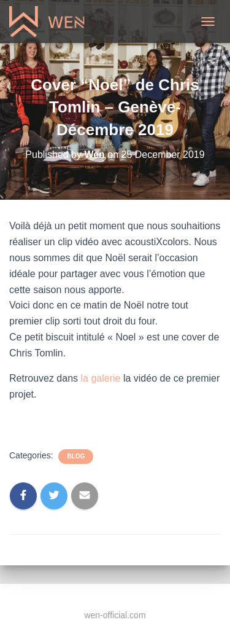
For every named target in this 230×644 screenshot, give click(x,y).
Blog (76, 456)
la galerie (101, 378)
